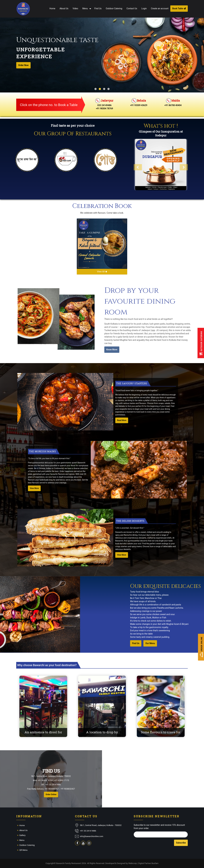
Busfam (155, 863)
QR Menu (23, 850)
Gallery (22, 835)
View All (102, 272)
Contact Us (132, 8)
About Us (64, 8)
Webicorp (133, 863)
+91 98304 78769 (105, 108)
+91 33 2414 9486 (88, 831)
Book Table (179, 8)
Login (144, 8)
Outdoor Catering (114, 8)
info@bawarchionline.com (92, 836)
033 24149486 (104, 105)
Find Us (98, 8)
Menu (85, 8)
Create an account (160, 8)
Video (75, 8)
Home (52, 8)
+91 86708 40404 (173, 105)
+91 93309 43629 (139, 105)
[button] (153, 162)
